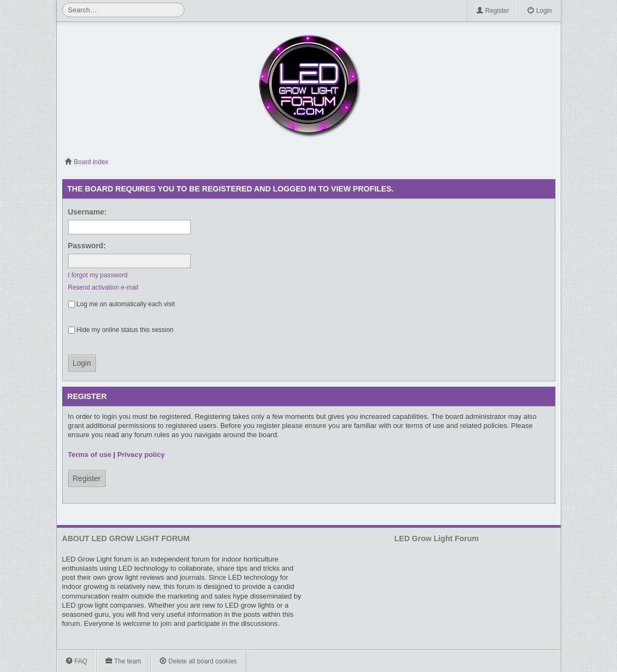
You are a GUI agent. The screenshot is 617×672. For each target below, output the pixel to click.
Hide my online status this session (121, 330)
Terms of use (90, 455)
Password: (87, 246)
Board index (87, 162)
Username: (87, 212)
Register (493, 11)
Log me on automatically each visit (122, 304)
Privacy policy (141, 455)
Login (540, 11)
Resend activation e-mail (103, 287)
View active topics (550, 162)
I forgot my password (98, 275)
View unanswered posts (533, 162)
